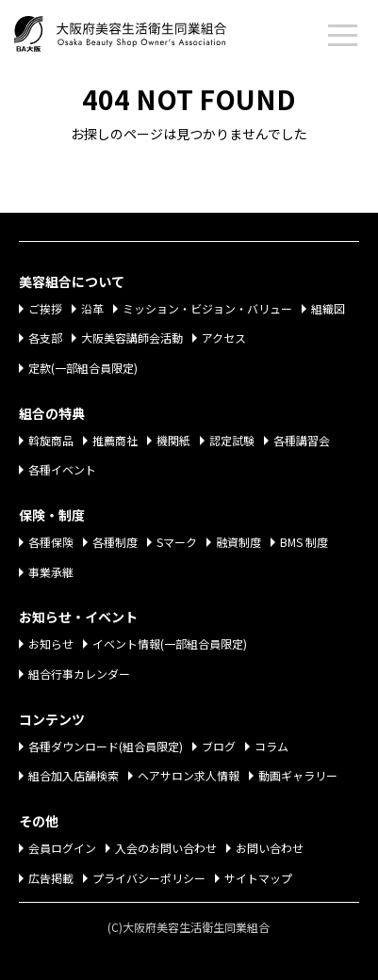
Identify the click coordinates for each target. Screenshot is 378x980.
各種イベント (62, 469)
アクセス (224, 337)
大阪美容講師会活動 (132, 337)
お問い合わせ (270, 848)
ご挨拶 (45, 308)
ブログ (219, 746)
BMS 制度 (304, 542)
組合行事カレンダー (79, 674)
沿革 (92, 308)
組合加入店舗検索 (74, 775)
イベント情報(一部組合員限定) (170, 643)
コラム (271, 746)
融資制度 (238, 542)
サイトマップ (258, 878)
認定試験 (232, 440)
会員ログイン (62, 848)
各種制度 (115, 542)
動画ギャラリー (298, 775)
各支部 (45, 337)
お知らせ (51, 643)
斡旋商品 (51, 440)
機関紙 (173, 440)
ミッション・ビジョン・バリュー (207, 308)
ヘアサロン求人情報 (189, 775)
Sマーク (177, 542)
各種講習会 (302, 440)
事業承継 (51, 572)
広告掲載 (51, 878)
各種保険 (51, 542)
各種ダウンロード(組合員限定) (106, 746)
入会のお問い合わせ (166, 848)
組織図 (328, 308)
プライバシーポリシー (149, 878)
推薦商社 (115, 440)
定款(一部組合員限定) (83, 368)
